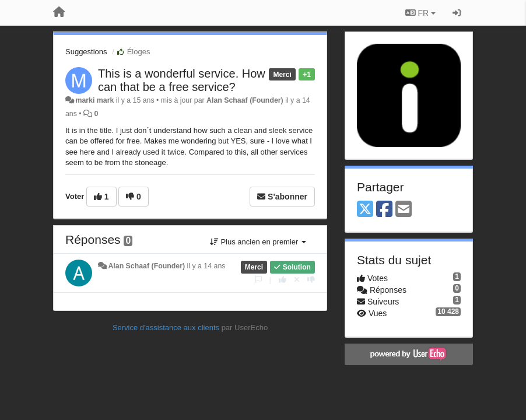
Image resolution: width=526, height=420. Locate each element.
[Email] (404, 210)
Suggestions (86, 52)
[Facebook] (384, 210)
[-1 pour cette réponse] (311, 280)
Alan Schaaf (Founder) (245, 100)
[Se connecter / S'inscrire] (457, 13)
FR (420, 13)
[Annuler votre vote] (297, 280)
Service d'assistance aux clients (166, 328)
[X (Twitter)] (365, 210)
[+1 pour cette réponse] (283, 280)
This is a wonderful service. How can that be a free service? (182, 80)
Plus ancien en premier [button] (258, 242)
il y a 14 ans (206, 266)
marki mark (94, 100)
